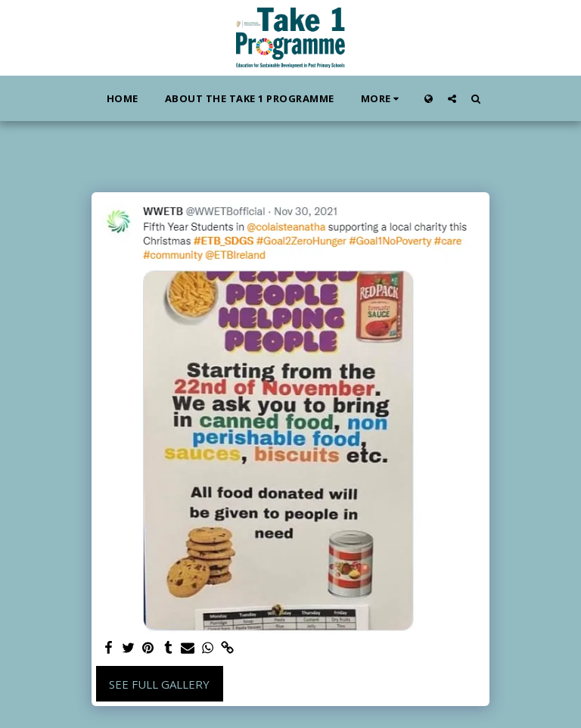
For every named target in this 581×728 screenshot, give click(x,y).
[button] (452, 98)
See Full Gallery (159, 684)
